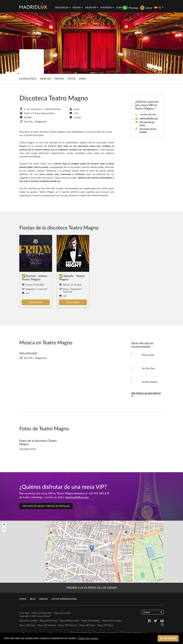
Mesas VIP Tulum (87, 625)
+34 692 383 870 (148, 115)
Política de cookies (62, 613)
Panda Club (148, 355)
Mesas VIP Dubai (27, 625)
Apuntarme (36, 302)
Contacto (122, 7)
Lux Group (45, 616)
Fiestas (59, 79)
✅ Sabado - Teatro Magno (72, 277)
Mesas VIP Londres (49, 621)
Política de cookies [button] (88, 638)
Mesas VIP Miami (105, 625)
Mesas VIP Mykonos (68, 625)
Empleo (44, 599)
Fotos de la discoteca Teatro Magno (38, 442)
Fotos (72, 79)
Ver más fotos (28, 449)
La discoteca (28, 79)
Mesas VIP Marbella (91, 621)
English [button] (153, 612)
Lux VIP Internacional (64, 599)
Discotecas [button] (63, 7)
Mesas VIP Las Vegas (112, 621)
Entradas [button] (107, 7)
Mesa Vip (46, 79)
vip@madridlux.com (149, 118)
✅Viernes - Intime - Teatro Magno (35, 277)
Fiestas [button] (78, 7)
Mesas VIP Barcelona (69, 621)
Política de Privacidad (42, 613)
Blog (33, 599)
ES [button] (159, 7)
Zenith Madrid (149, 382)
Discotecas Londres (28, 621)
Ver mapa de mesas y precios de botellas (46, 506)
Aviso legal (24, 613)
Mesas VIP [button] (92, 7)
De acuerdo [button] (168, 638)
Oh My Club (148, 368)
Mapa (83, 79)
